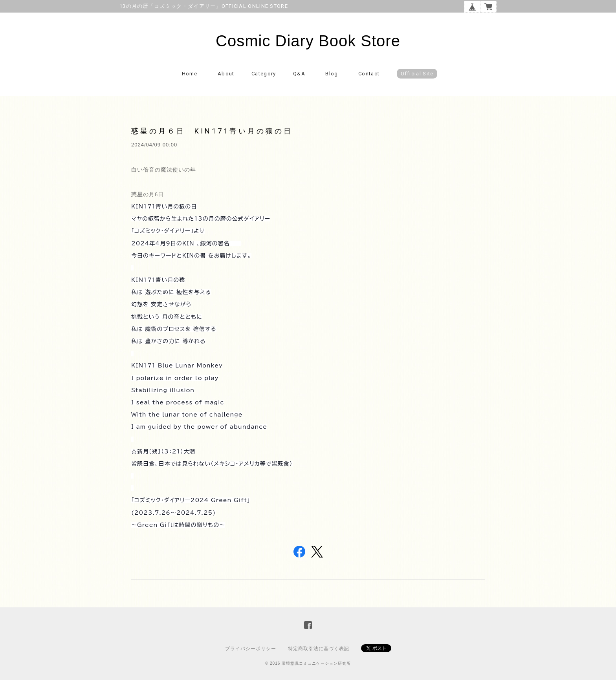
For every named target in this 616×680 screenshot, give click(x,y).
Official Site (417, 74)
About (226, 74)
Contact (369, 74)
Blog (332, 74)
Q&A (299, 74)
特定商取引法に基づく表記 (319, 649)
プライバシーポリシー (251, 649)
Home (190, 74)
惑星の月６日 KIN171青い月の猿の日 (212, 131)
